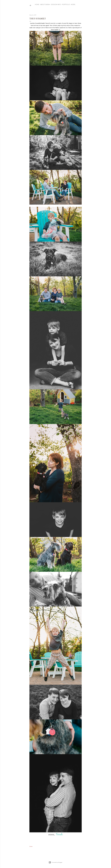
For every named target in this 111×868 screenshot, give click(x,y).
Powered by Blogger (56, 862)
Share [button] (31, 846)
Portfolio (66, 5)
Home (37, 5)
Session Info (56, 5)
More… (73, 5)
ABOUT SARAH (45, 5)
